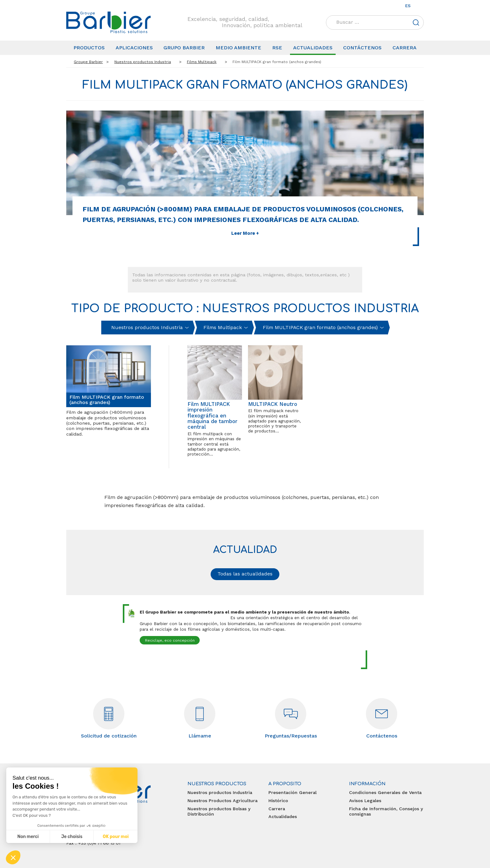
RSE (277, 48)
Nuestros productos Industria (220, 792)
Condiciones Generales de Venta (385, 792)
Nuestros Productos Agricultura (222, 801)
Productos (89, 48)
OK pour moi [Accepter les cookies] (116, 837)
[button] (13, 857)
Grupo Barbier (184, 48)
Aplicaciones (134, 48)
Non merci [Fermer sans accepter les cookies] (28, 837)
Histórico (278, 801)
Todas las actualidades (245, 574)
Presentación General (292, 792)
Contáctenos (362, 48)
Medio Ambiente (238, 48)
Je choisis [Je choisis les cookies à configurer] (72, 837)
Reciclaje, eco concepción (170, 640)
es (408, 6)
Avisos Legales (365, 801)
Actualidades (313, 48)
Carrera (405, 48)
